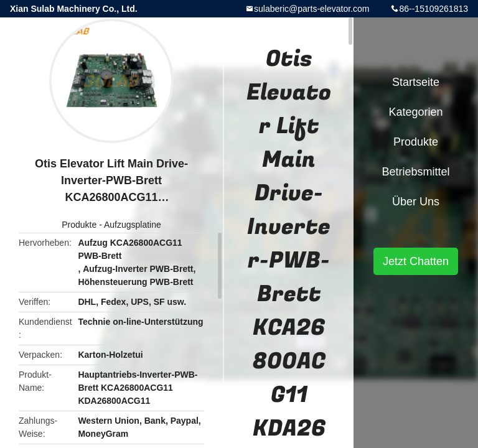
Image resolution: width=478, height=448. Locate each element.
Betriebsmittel (415, 172)
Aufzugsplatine (133, 225)
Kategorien (415, 112)
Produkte (79, 225)
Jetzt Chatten (416, 261)
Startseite (416, 82)
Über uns (416, 202)
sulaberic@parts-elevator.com (312, 9)
